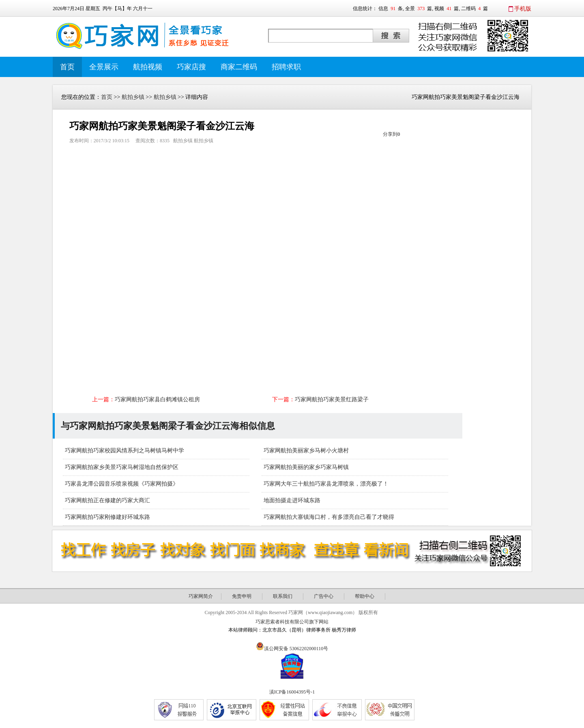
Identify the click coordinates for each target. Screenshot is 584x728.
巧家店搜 (191, 67)
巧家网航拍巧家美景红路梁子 (332, 399)
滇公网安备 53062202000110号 (296, 649)
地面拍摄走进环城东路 (292, 500)
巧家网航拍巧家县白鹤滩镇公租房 (157, 399)
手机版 (523, 9)
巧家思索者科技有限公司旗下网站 (292, 622)
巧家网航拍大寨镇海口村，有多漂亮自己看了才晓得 (329, 517)
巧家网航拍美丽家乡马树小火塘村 (306, 451)
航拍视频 (148, 67)
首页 (67, 67)
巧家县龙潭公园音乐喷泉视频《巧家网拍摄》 (122, 484)
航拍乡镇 (133, 97)
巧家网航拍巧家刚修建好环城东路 (107, 517)
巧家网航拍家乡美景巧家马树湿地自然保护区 (122, 467)
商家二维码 (239, 67)
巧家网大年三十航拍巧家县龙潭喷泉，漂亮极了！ (326, 484)
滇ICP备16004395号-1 (292, 692)
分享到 (390, 134)
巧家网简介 (201, 596)
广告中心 (324, 596)
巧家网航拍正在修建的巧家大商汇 (107, 500)
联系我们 (283, 596)
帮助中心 (365, 596)
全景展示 (104, 67)
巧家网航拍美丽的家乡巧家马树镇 (306, 467)
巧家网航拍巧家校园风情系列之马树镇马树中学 (125, 451)
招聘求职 (286, 67)
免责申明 (242, 596)
